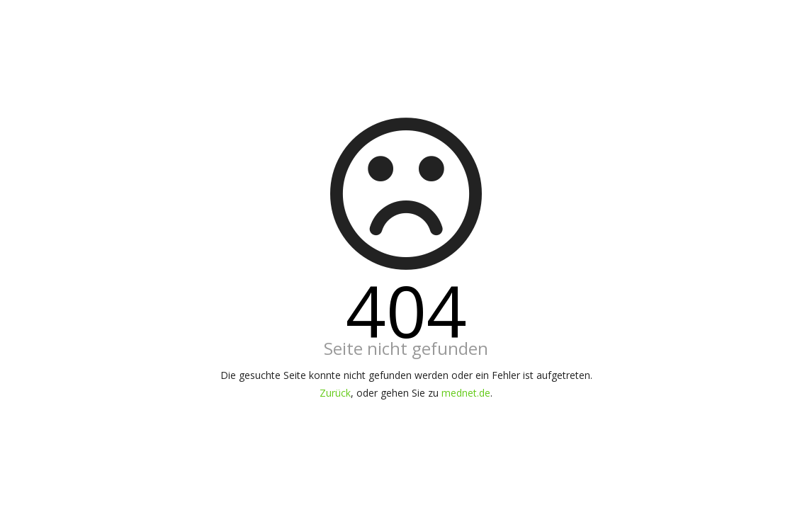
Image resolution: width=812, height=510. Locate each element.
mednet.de (466, 393)
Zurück (335, 393)
